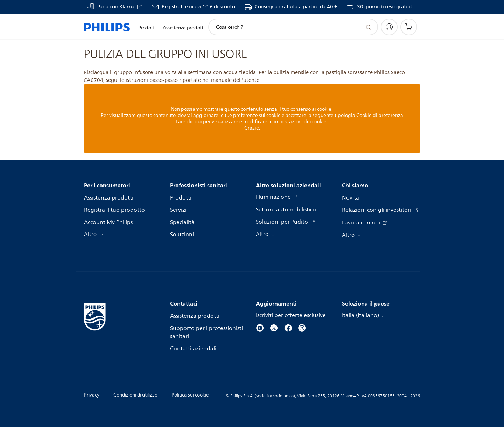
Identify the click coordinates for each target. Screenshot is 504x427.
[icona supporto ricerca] (369, 27)
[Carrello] (409, 27)
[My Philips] (389, 27)
